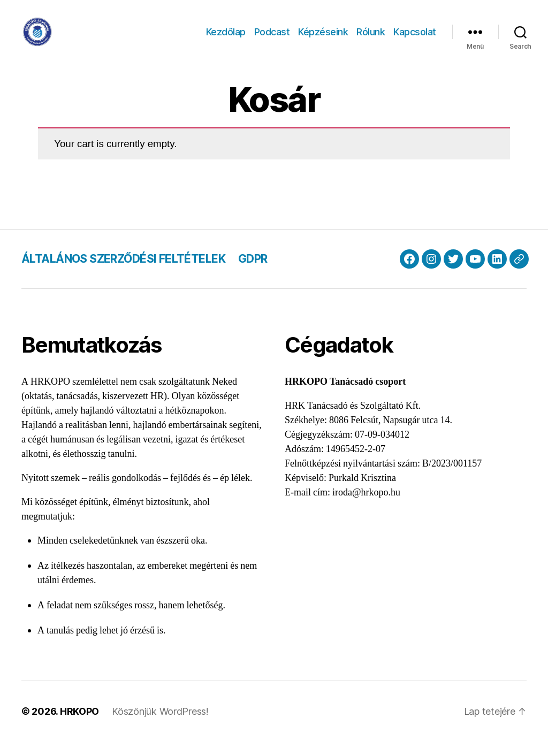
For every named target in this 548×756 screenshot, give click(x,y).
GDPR (253, 273)
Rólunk (371, 39)
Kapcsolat (415, 39)
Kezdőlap (226, 39)
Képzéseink (323, 39)
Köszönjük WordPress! (160, 726)
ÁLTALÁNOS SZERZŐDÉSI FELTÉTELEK (123, 273)
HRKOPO (79, 726)
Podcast (272, 39)
